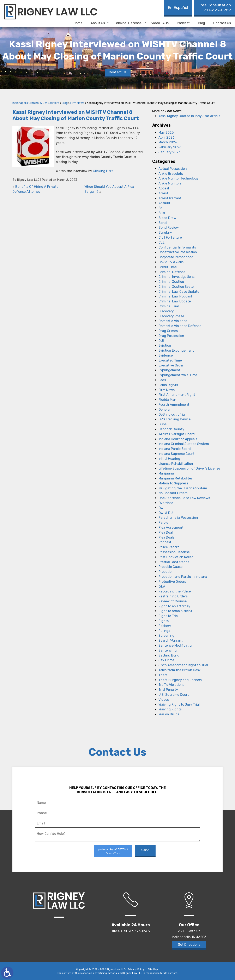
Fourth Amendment (174, 405)
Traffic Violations (171, 685)
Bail (161, 208)
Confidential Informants (177, 247)
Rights (164, 621)
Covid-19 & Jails (171, 262)
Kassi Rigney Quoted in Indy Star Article (189, 116)
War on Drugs (169, 714)
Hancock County (171, 429)
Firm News (77, 103)
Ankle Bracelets (171, 174)
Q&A (162, 587)
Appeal (164, 188)
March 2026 (168, 142)
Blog (201, 23)
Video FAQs (160, 23)
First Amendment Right (177, 395)
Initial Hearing (169, 459)
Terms (117, 853)
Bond (163, 223)
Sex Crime (166, 660)
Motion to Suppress (173, 483)
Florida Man (167, 400)
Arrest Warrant (170, 198)
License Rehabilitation (176, 464)
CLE (161, 242)
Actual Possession (173, 169)
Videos (164, 700)
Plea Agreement (171, 527)
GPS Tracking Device (174, 419)
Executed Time (170, 360)
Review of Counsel (173, 601)
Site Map (153, 969)
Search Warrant (171, 640)
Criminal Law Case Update (179, 292)
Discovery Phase (171, 316)
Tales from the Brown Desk (179, 670)
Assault (164, 203)
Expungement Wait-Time (178, 375)
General (164, 410)
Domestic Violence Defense (180, 326)
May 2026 (166, 133)
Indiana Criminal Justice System (184, 444)
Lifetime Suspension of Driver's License (189, 468)
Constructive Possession (178, 252)
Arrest (163, 193)
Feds (162, 380)
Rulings (164, 631)
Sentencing (168, 650)
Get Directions (189, 945)
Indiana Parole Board (175, 449)
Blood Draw (167, 218)
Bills (162, 213)
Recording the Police (175, 591)
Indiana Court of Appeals (178, 439)
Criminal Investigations (176, 277)
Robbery (165, 626)
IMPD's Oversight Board (177, 434)
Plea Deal (166, 532)
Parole (163, 523)
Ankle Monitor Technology (179, 178)
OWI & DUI (166, 513)
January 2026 (170, 152)
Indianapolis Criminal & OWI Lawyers (36, 103)
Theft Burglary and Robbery (180, 680)
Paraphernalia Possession (178, 518)
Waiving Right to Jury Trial (179, 705)
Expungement (169, 370)
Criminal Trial (169, 306)
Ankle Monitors (170, 183)
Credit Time (168, 267)
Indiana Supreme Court (176, 454)
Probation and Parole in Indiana (183, 577)
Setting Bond (169, 655)
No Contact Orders (173, 493)
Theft (163, 675)
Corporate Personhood (176, 257)
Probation (166, 572)
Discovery (166, 311)
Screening (166, 636)
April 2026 (167, 137)
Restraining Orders (173, 596)
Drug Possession (171, 336)
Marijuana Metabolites (176, 478)
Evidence (166, 355)
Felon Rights (168, 385)
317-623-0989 (215, 8)
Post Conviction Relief (176, 557)
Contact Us (222, 23)
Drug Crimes (168, 331)
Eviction (165, 345)
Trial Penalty (168, 690)
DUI (161, 341)
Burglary (165, 233)
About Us (98, 23)
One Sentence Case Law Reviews (184, 498)
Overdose (166, 503)
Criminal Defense (128, 23)
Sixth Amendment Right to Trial (183, 665)
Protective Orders (172, 582)
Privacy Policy (136, 969)
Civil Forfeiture (170, 237)
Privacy (109, 853)
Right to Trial (168, 616)
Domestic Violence (173, 321)
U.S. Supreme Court (174, 695)
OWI (161, 508)
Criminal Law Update (175, 301)
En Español (178, 8)
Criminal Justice (171, 282)
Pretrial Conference (174, 562)
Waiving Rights (170, 709)
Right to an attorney (174, 606)
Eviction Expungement (176, 350)
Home (78, 23)
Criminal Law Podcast (175, 296)
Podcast (183, 23)
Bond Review (169, 228)
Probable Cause (170, 567)
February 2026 (170, 147)
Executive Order (171, 365)
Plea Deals (166, 537)
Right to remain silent (175, 611)
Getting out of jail (172, 414)
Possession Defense (174, 552)
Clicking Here (103, 171)
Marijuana (166, 473)
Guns (162, 424)
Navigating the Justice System (183, 488)
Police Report (169, 547)
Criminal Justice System (177, 287)
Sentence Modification (176, 645)
